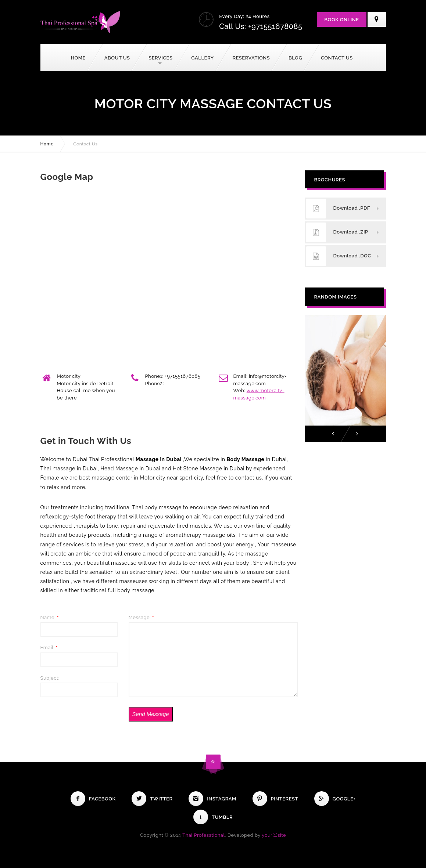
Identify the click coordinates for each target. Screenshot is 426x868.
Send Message (150, 714)
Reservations (251, 58)
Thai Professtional (203, 835)
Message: (142, 617)
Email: (49, 648)
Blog (295, 58)
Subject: (50, 678)
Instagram (212, 799)
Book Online (341, 20)
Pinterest (275, 799)
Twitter (152, 799)
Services (160, 58)
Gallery (202, 58)
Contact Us (337, 58)
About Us (117, 58)
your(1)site (274, 835)
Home (78, 58)
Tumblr (213, 817)
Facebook (93, 799)
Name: (50, 617)
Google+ (335, 799)
